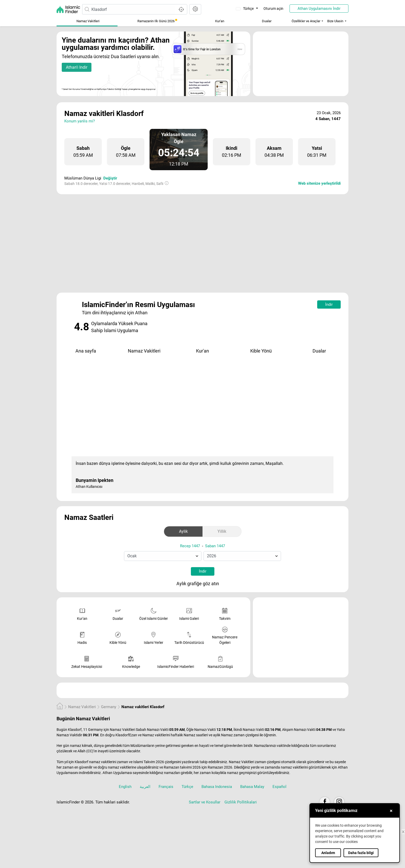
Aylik (183, 531)
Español (279, 787)
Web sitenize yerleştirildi (319, 183)
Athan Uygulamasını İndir (319, 9)
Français (166, 787)
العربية (145, 787)
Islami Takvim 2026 (149, 762)
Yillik (222, 531)
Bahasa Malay (252, 787)
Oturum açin (273, 9)
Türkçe (245, 9)
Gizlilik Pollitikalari (241, 802)
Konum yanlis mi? (80, 121)
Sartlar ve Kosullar (205, 802)
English (125, 787)
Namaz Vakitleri (88, 21)
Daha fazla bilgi (361, 853)
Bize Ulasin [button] (335, 21)
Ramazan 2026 (220, 767)
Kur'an (220, 21)
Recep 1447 (190, 546)
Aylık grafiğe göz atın (202, 584)
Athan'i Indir (77, 67)
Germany (109, 707)
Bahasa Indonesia (217, 787)
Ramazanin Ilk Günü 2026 (157, 21)
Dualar (267, 21)
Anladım (328, 853)
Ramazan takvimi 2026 (182, 767)
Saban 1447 (215, 546)
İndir (329, 304)
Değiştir (110, 178)
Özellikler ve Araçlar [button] (306, 21)
